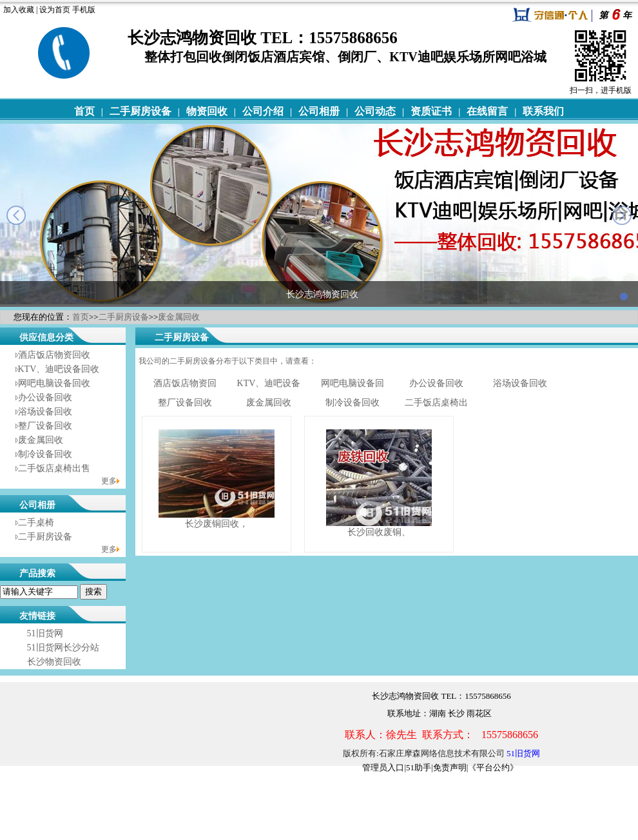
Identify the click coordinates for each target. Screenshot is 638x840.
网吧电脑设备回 (353, 383)
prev (16, 215)
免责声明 (450, 767)
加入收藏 (19, 10)
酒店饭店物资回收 (54, 355)
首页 (84, 111)
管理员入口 (383, 767)
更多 (109, 481)
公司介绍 (263, 111)
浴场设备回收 (45, 412)
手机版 (84, 10)
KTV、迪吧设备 (269, 383)
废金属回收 (179, 317)
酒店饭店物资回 (185, 383)
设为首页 (55, 10)
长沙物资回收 (54, 662)
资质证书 (431, 111)
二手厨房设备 (140, 111)
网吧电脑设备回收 (54, 383)
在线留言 (487, 111)
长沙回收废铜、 (379, 532)
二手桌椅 (36, 523)
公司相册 (319, 111)
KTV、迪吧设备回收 (59, 369)
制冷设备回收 (45, 454)
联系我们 (543, 111)
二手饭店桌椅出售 (54, 468)
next (622, 215)
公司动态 (375, 111)
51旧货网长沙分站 (63, 648)
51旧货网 (45, 633)
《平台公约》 (493, 767)
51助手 (419, 767)
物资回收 (207, 111)
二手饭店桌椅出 (436, 403)
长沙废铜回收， (217, 524)
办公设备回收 (45, 397)
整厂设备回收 (45, 426)
